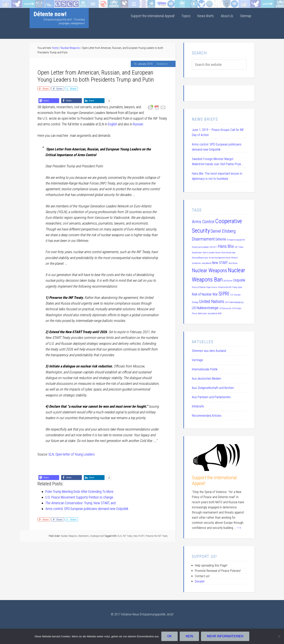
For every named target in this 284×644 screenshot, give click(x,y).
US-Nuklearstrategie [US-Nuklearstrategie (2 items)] (205, 308)
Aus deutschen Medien (206, 379)
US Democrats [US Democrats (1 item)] (225, 308)
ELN (120, 536)
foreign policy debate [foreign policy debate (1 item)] (200, 247)
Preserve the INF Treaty (157, 536)
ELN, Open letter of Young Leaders (72, 454)
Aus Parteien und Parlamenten (211, 397)
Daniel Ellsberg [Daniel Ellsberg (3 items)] (223, 231)
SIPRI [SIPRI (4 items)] (224, 294)
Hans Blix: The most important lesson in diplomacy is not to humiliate (217, 176)
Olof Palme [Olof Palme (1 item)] (228, 281)
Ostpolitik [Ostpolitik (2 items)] (239, 280)
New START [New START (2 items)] (220, 263)
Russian (138, 124)
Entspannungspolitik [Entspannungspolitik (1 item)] (236, 240)
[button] (49, 101)
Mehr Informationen (225, 636)
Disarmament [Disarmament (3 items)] (203, 239)
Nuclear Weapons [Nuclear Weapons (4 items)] (210, 270)
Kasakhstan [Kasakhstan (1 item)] (197, 253)
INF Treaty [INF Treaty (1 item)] (239, 247)
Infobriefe (198, 406)
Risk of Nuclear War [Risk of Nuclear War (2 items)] (205, 294)
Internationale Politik (205, 369)
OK (170, 636)
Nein (189, 636)
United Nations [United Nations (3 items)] (212, 301)
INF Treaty (128, 536)
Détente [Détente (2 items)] (221, 239)
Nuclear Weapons (69, 536)
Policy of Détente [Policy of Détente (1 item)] (199, 287)
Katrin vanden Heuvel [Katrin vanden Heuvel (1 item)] (212, 253)
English (113, 124)
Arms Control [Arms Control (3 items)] (203, 222)
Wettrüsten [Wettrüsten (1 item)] (202, 314)
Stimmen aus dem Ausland (209, 351)
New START (139, 536)
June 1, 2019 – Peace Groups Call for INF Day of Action (218, 132)
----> (239, 528)
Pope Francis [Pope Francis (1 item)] (212, 287)
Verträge (197, 360)
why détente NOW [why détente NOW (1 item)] (215, 314)
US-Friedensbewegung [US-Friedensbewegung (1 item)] (234, 302)
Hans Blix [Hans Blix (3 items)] (226, 246)
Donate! (200, 581)
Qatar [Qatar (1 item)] (240, 287)
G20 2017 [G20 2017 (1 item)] (213, 247)
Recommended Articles (207, 416)
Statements (84, 536)
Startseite (7, 3)
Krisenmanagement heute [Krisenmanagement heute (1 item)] (220, 258)
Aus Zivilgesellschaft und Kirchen (213, 388)
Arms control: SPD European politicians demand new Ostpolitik (217, 147)
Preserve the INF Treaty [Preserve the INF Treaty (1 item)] (228, 287)
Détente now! (50, 14)
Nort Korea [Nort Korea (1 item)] (233, 263)
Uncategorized (97, 536)
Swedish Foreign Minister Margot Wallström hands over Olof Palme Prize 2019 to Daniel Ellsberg (216, 162)
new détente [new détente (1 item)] (206, 263)
